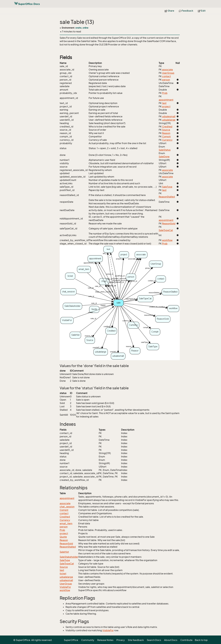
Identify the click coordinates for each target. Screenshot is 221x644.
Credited (167, 127)
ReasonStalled (167, 197)
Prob (165, 93)
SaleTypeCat (166, 230)
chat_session (67, 507)
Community (88, 640)
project (166, 106)
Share (169, 11)
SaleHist (64, 552)
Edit (202, 11)
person (166, 80)
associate (167, 70)
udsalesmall (169, 116)
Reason (166, 133)
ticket (63, 574)
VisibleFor (65, 587)
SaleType (167, 187)
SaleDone (164, 157)
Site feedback (136, 640)
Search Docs (154, 640)
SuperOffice (71, 640)
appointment (166, 100)
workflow (167, 240)
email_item (66, 523)
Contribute (186, 640)
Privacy (121, 640)
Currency (167, 140)
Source (166, 130)
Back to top (201, 640)
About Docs (171, 640)
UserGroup (168, 73)
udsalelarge (169, 120)
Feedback (186, 11)
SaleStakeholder (69, 557)
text (164, 103)
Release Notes (105, 640)
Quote (63, 537)
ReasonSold (169, 224)
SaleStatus (165, 150)
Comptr (166, 137)
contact (166, 76)
